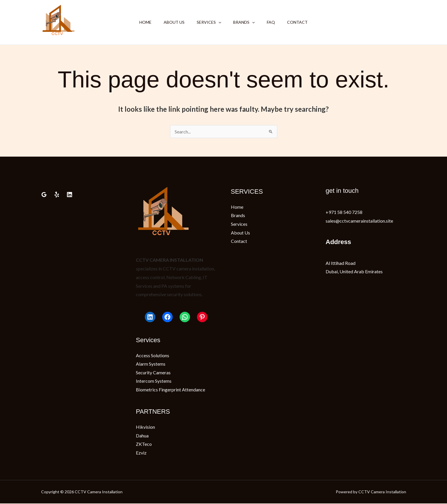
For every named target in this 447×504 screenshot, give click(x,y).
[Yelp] (57, 195)
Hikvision (145, 427)
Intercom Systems (154, 381)
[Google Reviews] (44, 195)
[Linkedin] (70, 195)
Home (141, 22)
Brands (245, 22)
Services (208, 22)
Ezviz (141, 453)
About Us (171, 22)
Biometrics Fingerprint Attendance (170, 390)
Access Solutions (153, 355)
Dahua (142, 436)
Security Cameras (153, 372)
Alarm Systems (151, 364)
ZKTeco (144, 444)
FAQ (273, 22)
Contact (302, 22)
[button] (218, 22)
